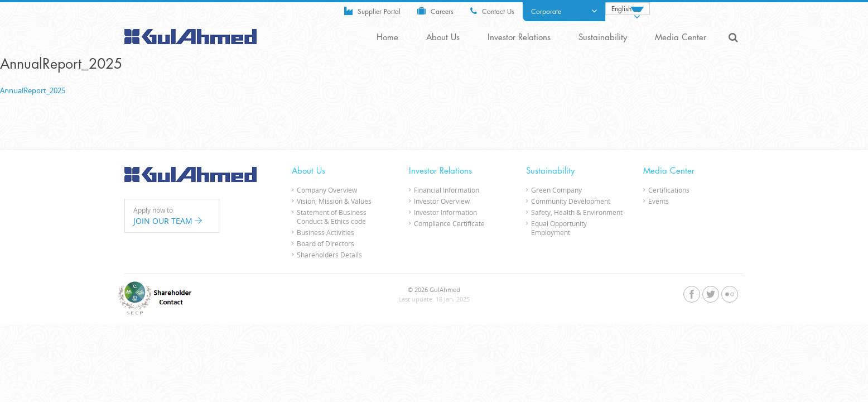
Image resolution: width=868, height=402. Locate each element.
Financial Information (447, 190)
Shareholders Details (329, 255)
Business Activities (325, 232)
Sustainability (603, 38)
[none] (628, 9)
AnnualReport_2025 (33, 90)
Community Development (571, 201)
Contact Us (492, 11)
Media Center (681, 38)
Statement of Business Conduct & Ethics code (332, 217)
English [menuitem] (621, 9)
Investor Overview (442, 201)
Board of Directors (325, 243)
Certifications (669, 190)
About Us (443, 38)
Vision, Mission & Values (334, 201)
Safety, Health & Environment (577, 212)
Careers (435, 11)
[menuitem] (628, 9)
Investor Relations (519, 38)
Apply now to (172, 216)
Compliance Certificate (449, 223)
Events (659, 201)
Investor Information (445, 212)
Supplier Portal (372, 11)
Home (387, 38)
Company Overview (327, 190)
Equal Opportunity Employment (559, 228)
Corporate (564, 11)
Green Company (556, 190)
